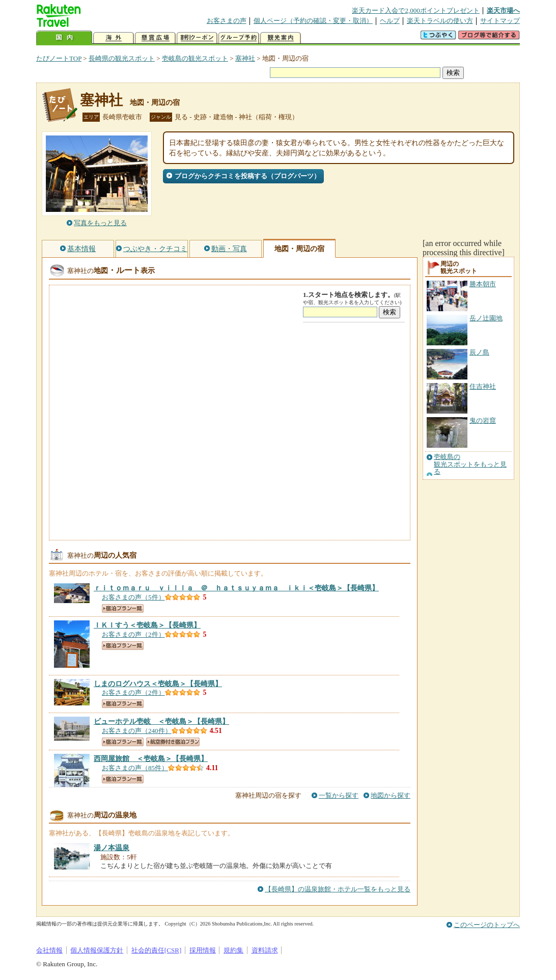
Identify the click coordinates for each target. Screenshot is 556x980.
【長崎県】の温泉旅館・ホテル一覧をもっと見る (338, 889)
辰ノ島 (479, 352)
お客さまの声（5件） (133, 597)
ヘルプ (390, 21)
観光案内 (281, 38)
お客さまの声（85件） (135, 768)
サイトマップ (500, 21)
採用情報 (203, 950)
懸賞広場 (155, 38)
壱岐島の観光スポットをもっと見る (470, 464)
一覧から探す (339, 795)
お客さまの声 (227, 21)
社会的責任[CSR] (157, 950)
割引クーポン (197, 38)
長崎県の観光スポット (122, 58)
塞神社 (245, 58)
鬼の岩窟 (483, 420)
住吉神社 (483, 386)
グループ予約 (239, 38)
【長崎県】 (236, 588)
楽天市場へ (503, 10)
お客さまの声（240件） (137, 731)
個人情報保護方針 (97, 950)
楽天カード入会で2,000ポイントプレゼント (416, 10)
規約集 (233, 950)
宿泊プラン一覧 (123, 608)
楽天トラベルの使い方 (440, 21)
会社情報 (49, 950)
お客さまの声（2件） (133, 634)
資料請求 (265, 950)
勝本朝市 (483, 284)
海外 (114, 38)
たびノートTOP (59, 58)
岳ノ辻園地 (486, 318)
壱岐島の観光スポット (195, 58)
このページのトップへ (487, 925)
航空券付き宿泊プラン (173, 742)
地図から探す (391, 795)
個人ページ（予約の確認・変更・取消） (313, 21)
